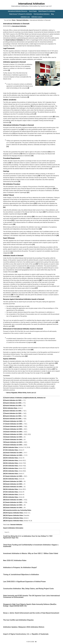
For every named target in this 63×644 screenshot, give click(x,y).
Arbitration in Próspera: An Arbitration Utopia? (20, 567)
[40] (57, 322)
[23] (4, 207)
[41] (13, 326)
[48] (49, 373)
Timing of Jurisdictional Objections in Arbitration (21, 575)
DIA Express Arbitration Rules (14, 513)
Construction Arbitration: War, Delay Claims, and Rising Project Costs (28, 589)
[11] (14, 133)
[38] (12, 295)
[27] (13, 220)
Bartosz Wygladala (12, 393)
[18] (39, 176)
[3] (9, 70)
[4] (28, 88)
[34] (28, 268)
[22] (35, 203)
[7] (35, 114)
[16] (10, 163)
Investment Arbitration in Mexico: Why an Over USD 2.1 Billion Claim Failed (31, 553)
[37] (36, 288)
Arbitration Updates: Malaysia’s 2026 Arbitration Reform (24, 627)
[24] (44, 212)
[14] (21, 154)
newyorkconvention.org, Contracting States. (19, 510)
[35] (16, 272)
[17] (51, 169)
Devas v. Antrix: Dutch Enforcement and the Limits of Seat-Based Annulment (31, 613)
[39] (18, 297)
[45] (56, 363)
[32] (12, 253)
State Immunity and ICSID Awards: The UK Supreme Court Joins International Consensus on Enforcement (31, 596)
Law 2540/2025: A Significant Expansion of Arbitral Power (24, 582)
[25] (26, 214)
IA (36, 642)
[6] (32, 106)
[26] (33, 217)
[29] (41, 229)
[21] (28, 192)
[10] (22, 130)
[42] (35, 342)
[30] (58, 236)
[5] (28, 97)
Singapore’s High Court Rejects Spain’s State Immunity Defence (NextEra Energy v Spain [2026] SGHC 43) (30, 605)
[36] (40, 280)
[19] (19, 182)
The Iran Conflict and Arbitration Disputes (18, 620)
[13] (49, 152)
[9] (10, 123)
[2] (48, 55)
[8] (54, 117)
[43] (32, 350)
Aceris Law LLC (32, 393)
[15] (32, 156)
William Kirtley (22, 393)
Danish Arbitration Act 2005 (13, 400)
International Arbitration (31, 4)
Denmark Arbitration (16, 525)
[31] (34, 244)
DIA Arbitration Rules (11, 408)
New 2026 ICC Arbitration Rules (15, 560)
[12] (7, 147)
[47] (54, 369)
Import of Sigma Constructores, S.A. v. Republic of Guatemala (26, 634)
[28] (14, 224)
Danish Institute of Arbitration (14, 40)
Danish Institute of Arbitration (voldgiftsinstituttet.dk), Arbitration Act (25, 398)
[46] (10, 367)
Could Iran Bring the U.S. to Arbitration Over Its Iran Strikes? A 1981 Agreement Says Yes (28, 537)
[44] (26, 356)
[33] (37, 264)
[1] (52, 53)
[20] (54, 189)
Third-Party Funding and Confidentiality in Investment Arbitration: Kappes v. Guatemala (31, 546)
